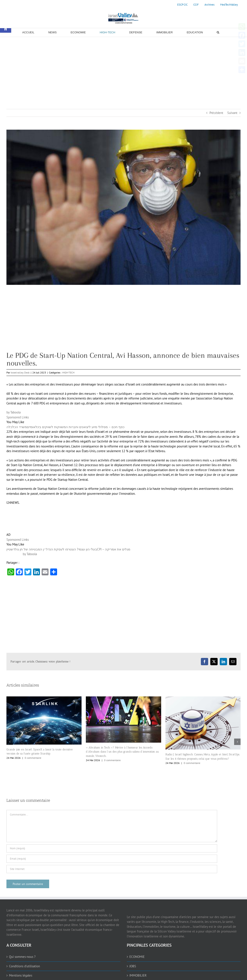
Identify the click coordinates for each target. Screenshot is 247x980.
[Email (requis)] (112, 859)
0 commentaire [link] (33, 758)
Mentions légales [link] (21, 975)
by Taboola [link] (14, 412)
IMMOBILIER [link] (138, 975)
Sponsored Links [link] (18, 417)
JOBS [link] (133, 966)
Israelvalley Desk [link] (20, 372)
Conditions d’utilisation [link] (24, 966)
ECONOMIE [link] (137, 957)
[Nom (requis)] (112, 848)
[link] (182, 5)
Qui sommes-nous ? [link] (22, 957)
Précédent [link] (216, 113)
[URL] (112, 869)
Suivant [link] (232, 113)
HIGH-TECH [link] (68, 372)
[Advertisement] (123, 69)
